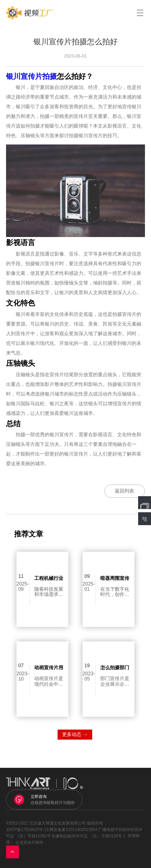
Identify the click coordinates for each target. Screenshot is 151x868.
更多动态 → (75, 734)
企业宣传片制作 (29, 842)
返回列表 (124, 491)
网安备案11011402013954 (73, 830)
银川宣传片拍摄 (31, 76)
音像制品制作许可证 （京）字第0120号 (87, 836)
